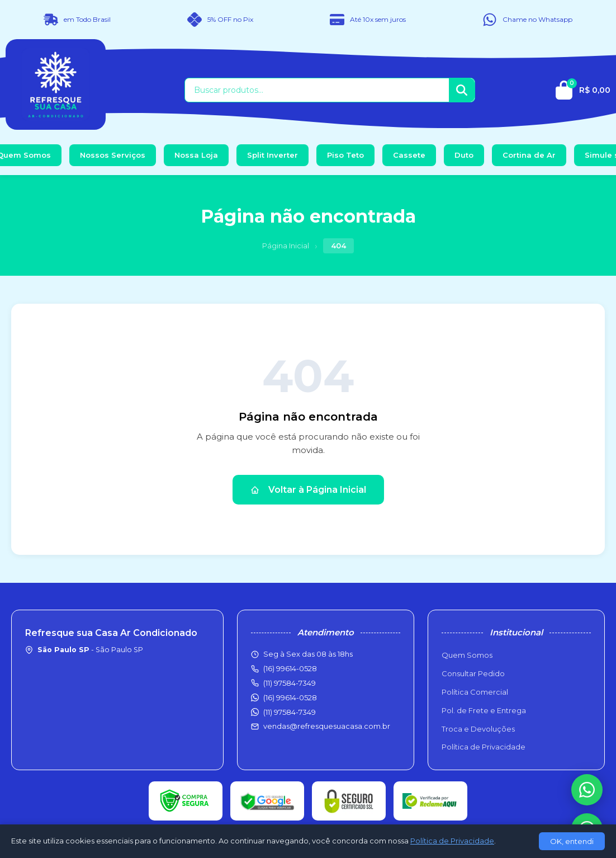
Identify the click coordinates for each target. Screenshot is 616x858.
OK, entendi (572, 841)
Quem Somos (467, 655)
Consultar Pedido (473, 673)
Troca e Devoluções (478, 729)
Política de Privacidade (484, 747)
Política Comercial (475, 692)
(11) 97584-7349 (290, 712)
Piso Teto (345, 155)
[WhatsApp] (587, 790)
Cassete (409, 155)
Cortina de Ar (529, 155)
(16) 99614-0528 (290, 697)
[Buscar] (462, 90)
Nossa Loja (196, 155)
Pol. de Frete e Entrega (484, 710)
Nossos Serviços (113, 155)
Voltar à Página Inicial (308, 490)
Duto (464, 155)
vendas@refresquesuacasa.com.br (327, 726)
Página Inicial (286, 246)
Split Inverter (273, 155)
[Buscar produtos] (317, 90)
